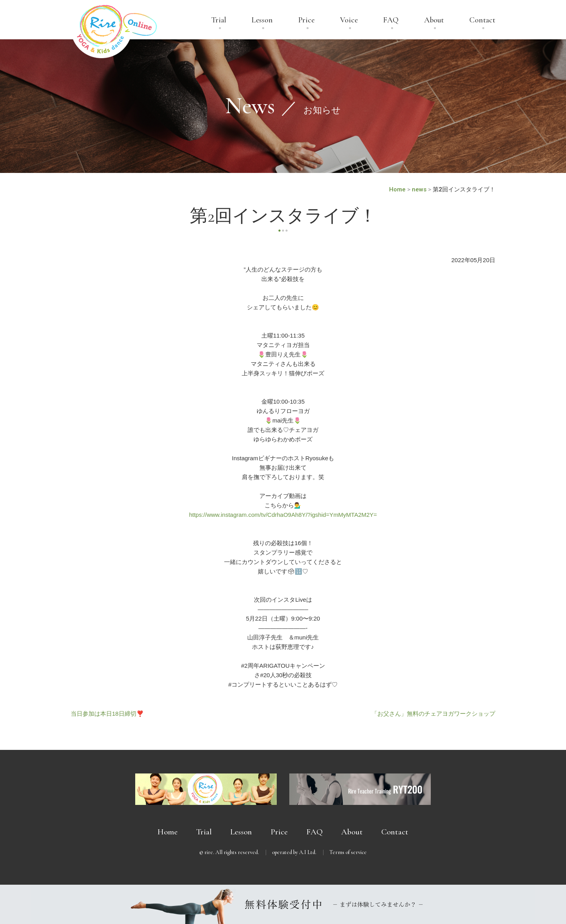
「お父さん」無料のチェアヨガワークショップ (433, 714)
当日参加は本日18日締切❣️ (107, 714)
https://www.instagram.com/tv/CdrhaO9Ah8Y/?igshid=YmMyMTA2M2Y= (283, 515)
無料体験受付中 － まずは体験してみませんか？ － (283, 904)
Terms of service (348, 852)
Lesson (262, 20)
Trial (219, 20)
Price (306, 20)
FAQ (391, 20)
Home (168, 832)
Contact (482, 20)
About (434, 20)
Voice (349, 20)
